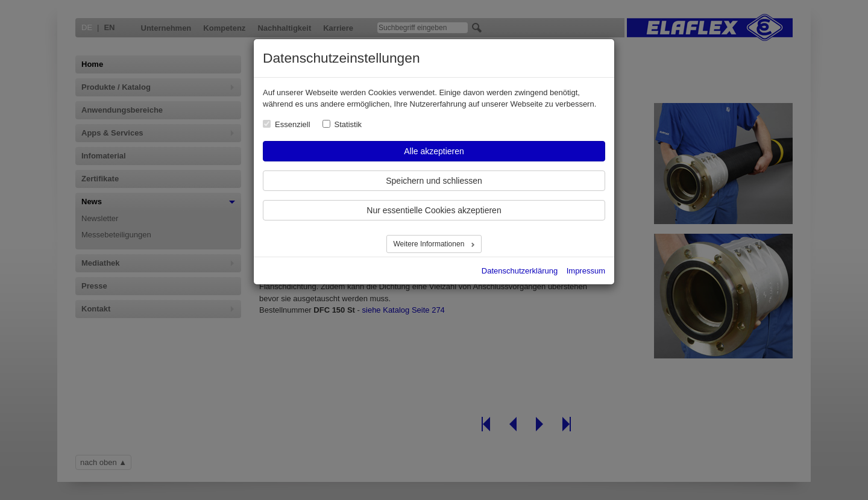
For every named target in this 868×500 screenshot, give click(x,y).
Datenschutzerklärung (520, 271)
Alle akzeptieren (434, 151)
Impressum (586, 271)
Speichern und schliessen (434, 181)
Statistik (348, 124)
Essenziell (293, 124)
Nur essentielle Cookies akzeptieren (434, 210)
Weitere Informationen (429, 244)
